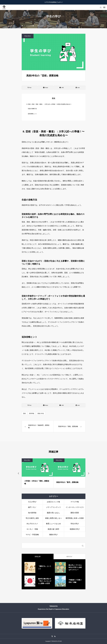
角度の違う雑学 (53, 529)
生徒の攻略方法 (32, 109)
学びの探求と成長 (32, 518)
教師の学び (53, 535)
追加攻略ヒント (32, 114)
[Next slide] (89, 473)
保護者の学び (75, 529)
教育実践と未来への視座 (75, 518)
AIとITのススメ (32, 524)
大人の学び (32, 502)
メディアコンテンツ (53, 507)
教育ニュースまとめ (53, 524)
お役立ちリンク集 (53, 502)
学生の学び (28, 36)
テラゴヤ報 (75, 502)
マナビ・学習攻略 (32, 535)
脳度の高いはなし (53, 513)
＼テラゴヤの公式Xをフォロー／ (53, 2)
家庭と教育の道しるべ (53, 518)
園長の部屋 (75, 513)
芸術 (24, 413)
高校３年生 (41, 413)
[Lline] (62, 88)
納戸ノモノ (32, 507)
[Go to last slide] (19, 473)
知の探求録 (32, 513)
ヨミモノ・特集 (32, 529)
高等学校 (32, 413)
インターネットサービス (75, 507)
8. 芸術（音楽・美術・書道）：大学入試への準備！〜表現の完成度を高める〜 (49, 104)
